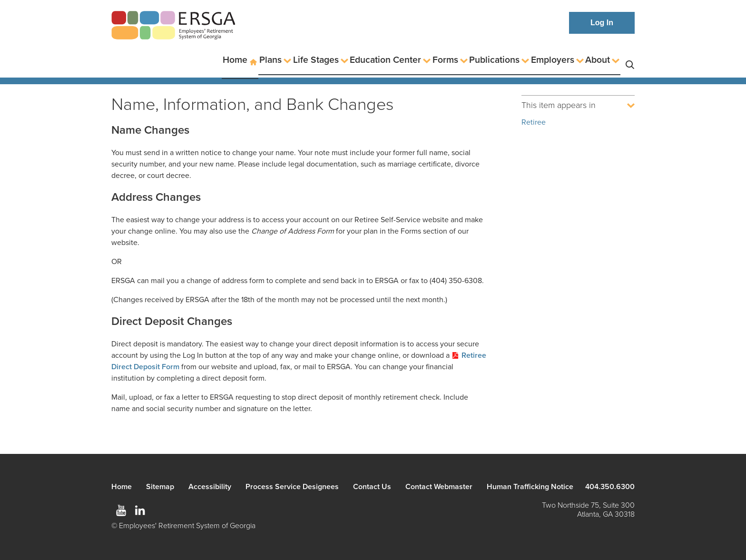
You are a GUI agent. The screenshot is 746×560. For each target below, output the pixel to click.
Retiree (534, 122)
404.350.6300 (610, 487)
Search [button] (630, 60)
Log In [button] (602, 23)
